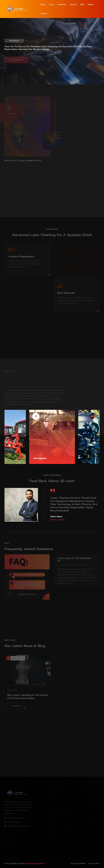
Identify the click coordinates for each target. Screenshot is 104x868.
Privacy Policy (94, 864)
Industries (62, 4)
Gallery (91, 4)
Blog (82, 4)
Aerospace (40, 458)
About (52, 4)
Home (43, 4)
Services (73, 4)
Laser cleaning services (35, 864)
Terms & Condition (78, 864)
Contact (44, 13)
